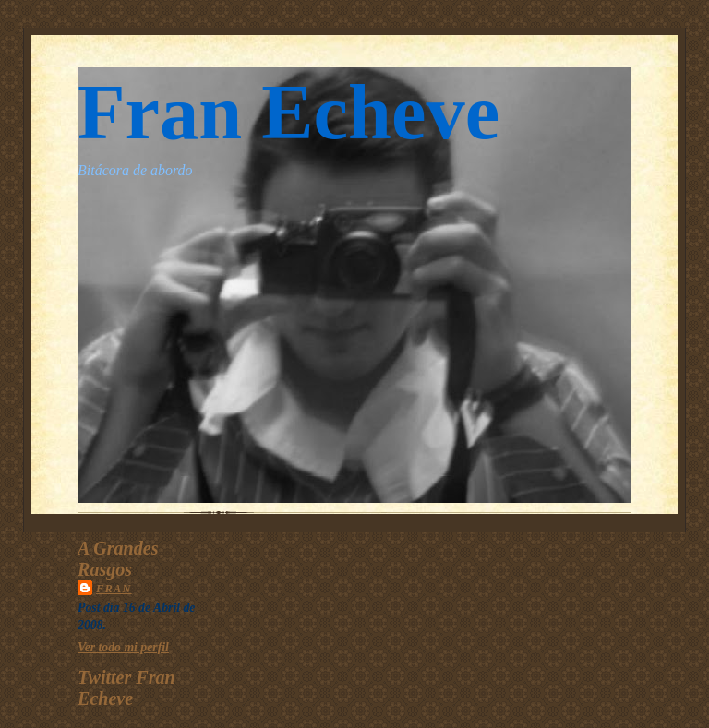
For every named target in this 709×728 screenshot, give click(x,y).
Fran (114, 589)
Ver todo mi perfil (123, 647)
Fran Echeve (288, 112)
